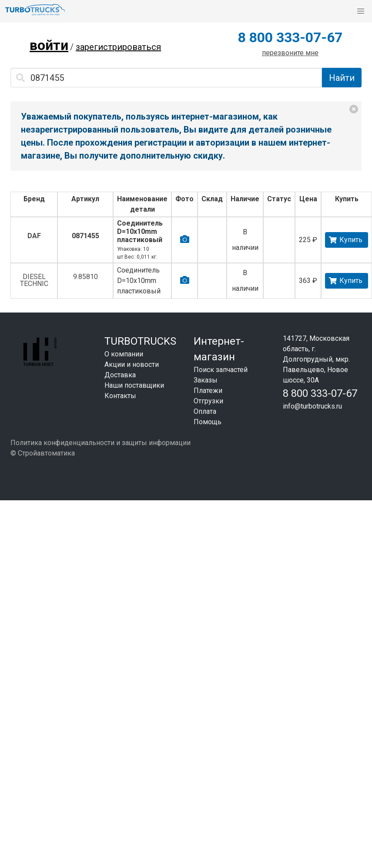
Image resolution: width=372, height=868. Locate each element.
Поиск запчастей (221, 370)
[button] (361, 11)
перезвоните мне (290, 53)
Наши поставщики (134, 385)
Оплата (205, 411)
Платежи (208, 391)
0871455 (85, 236)
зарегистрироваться (118, 47)
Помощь (208, 422)
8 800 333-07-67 (290, 37)
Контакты (120, 396)
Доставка (120, 375)
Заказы (206, 380)
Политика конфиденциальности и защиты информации (101, 443)
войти (49, 45)
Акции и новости (132, 364)
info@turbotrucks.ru (312, 406)
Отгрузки (208, 401)
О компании (124, 354)
